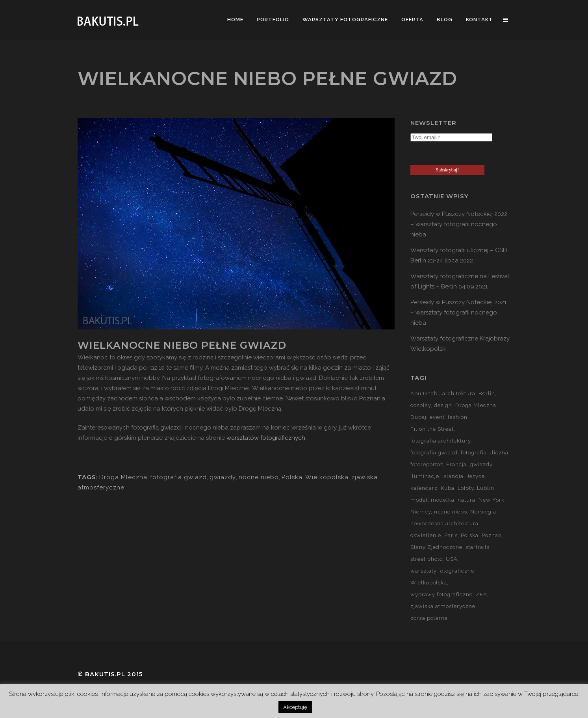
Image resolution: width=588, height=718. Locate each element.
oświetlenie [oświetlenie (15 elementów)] (426, 535)
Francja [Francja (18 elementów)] (456, 464)
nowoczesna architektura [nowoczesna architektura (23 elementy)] (444, 524)
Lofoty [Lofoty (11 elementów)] (466, 488)
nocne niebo (259, 477)
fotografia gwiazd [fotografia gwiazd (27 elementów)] (434, 453)
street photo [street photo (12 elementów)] (427, 559)
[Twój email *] (451, 137)
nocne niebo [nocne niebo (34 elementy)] (451, 512)
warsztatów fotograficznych (266, 438)
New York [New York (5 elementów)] (492, 500)
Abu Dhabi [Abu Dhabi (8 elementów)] (425, 393)
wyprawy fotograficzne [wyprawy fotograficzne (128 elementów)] (441, 594)
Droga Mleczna (123, 477)
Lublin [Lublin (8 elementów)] (486, 488)
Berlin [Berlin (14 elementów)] (487, 393)
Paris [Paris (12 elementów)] (451, 535)
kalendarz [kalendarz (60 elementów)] (424, 488)
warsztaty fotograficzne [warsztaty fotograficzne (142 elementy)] (442, 571)
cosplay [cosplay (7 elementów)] (421, 405)
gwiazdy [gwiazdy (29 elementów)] (481, 464)
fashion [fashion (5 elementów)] (458, 417)
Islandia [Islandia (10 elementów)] (453, 476)
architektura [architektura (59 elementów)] (459, 393)
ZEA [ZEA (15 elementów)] (481, 594)
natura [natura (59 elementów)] (467, 500)
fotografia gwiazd (178, 477)
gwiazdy (223, 477)
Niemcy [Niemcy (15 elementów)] (421, 512)
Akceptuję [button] (295, 707)
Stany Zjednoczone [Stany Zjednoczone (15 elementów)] (436, 547)
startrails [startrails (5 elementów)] (478, 547)
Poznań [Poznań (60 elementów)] (492, 535)
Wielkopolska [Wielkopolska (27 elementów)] (429, 583)
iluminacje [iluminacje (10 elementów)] (425, 476)
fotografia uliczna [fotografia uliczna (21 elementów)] (485, 453)
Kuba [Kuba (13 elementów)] (448, 488)
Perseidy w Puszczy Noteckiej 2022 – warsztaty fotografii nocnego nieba (459, 224)
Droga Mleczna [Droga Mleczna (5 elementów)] (476, 405)
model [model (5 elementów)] (419, 500)
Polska (292, 477)
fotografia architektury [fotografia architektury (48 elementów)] (441, 441)
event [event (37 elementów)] (437, 417)
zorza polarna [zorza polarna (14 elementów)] (429, 618)
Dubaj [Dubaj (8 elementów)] (418, 417)
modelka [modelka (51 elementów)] (443, 500)
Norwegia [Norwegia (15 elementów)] (483, 512)
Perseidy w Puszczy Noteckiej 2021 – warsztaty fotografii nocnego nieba (458, 312)
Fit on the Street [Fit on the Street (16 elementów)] (432, 429)
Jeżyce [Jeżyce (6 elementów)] (476, 476)
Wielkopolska (327, 477)
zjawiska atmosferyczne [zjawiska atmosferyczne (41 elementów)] (443, 606)
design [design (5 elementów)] (443, 405)
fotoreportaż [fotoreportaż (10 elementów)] (427, 464)
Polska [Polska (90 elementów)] (470, 535)
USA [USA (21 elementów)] (452, 559)
